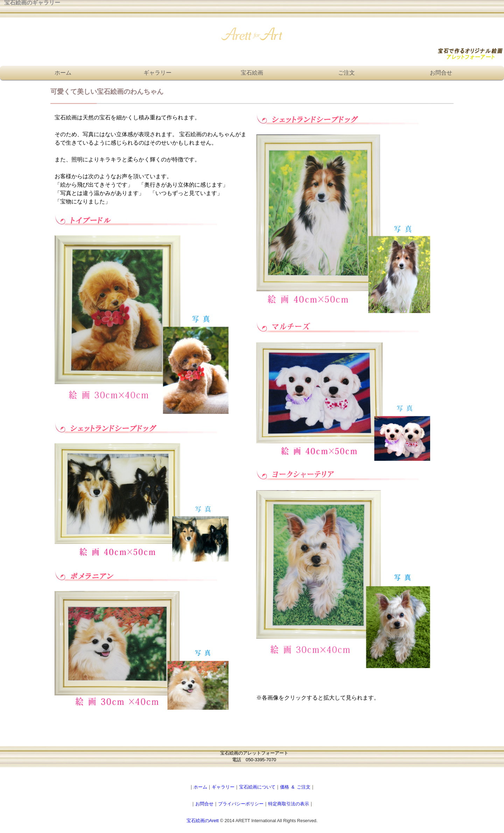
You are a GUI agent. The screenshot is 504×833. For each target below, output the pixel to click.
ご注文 (346, 73)
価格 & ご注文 (295, 787)
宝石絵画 (252, 73)
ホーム (63, 73)
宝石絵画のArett (203, 821)
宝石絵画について (257, 787)
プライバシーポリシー (241, 804)
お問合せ (441, 73)
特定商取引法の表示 (289, 804)
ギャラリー (157, 73)
